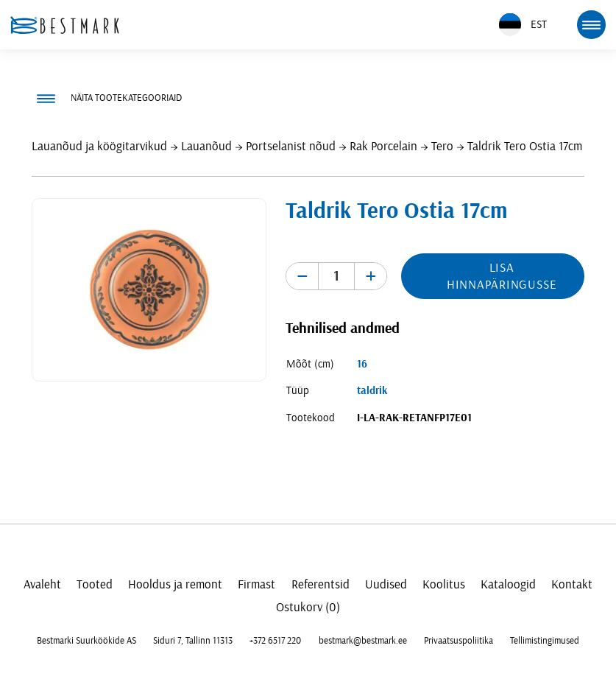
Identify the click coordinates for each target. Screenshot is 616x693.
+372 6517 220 (275, 641)
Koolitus (444, 584)
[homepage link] (65, 25)
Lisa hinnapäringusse (502, 276)
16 (362, 364)
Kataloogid (508, 584)
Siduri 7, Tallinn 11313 (193, 641)
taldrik (372, 391)
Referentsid (321, 584)
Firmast (256, 584)
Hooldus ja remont (175, 584)
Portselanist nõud (291, 146)
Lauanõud (206, 146)
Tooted (95, 584)
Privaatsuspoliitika (459, 641)
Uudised (386, 584)
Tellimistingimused (545, 641)
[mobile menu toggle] (591, 24)
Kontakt (572, 584)
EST (523, 25)
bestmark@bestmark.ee (363, 641)
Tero (442, 146)
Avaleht (42, 584)
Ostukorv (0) (308, 607)
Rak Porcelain (383, 146)
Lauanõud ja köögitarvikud (99, 146)
